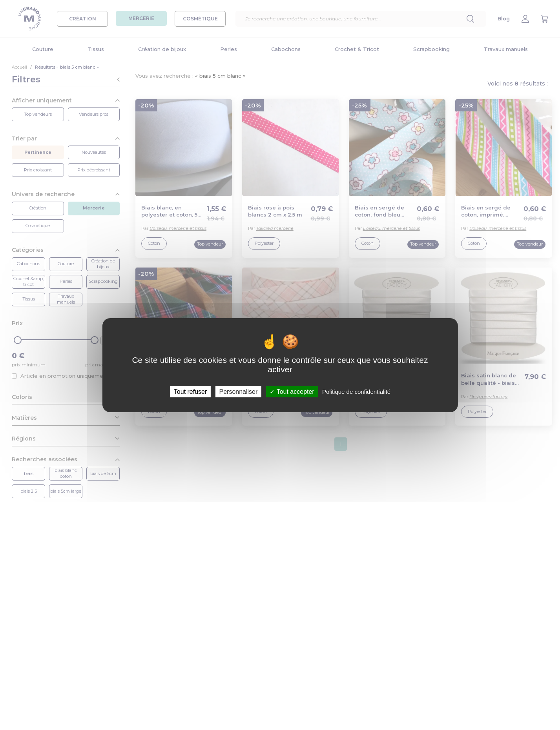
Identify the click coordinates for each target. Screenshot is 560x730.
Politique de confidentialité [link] (356, 391)
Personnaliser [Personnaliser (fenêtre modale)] (238, 391)
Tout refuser (190, 391)
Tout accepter (292, 391)
